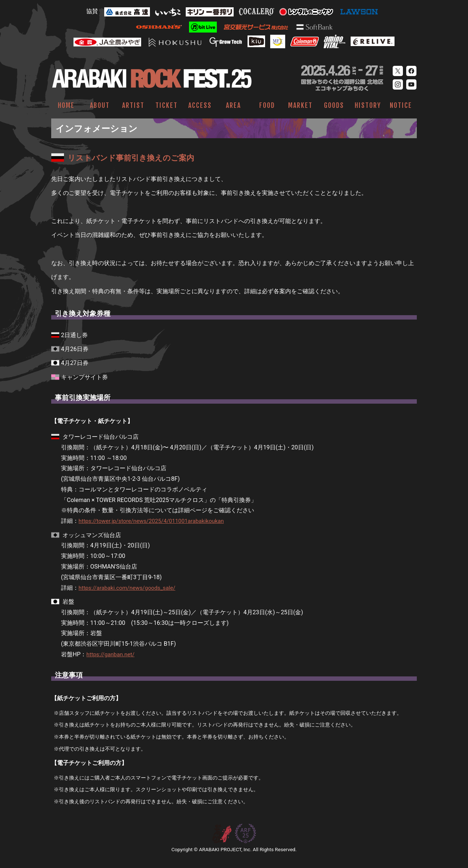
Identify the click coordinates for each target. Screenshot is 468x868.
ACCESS (200, 105)
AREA (233, 105)
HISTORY (368, 105)
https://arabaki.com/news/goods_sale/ (129, 588)
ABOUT (100, 105)
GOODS (334, 105)
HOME (66, 105)
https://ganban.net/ (112, 654)
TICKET (167, 105)
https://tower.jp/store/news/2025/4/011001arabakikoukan (155, 521)
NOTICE (401, 105)
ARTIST (133, 105)
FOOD (267, 105)
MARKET (300, 105)
